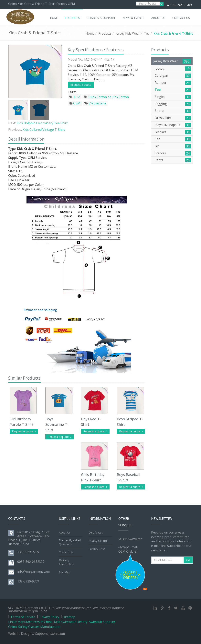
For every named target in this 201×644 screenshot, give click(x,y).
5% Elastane (95, 103)
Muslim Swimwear (130, 539)
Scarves (160, 153)
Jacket (159, 68)
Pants (159, 160)
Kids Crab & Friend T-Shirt (173, 33)
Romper (161, 83)
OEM (75, 103)
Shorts (160, 111)
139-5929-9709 (181, 5)
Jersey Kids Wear (128, 33)
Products (105, 33)
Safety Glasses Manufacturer (40, 627)
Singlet (160, 97)
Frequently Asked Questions (70, 542)
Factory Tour (97, 549)
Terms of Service (23, 617)
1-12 (74, 97)
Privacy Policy (49, 617)
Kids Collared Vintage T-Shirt (44, 130)
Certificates (96, 532)
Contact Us (66, 552)
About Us (65, 532)
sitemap (69, 617)
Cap (158, 139)
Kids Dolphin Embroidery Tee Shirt (42, 123)
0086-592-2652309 (31, 562)
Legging (161, 104)
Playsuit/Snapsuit (168, 125)
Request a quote (81, 85)
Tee (147, 33)
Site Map (64, 572)
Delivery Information (66, 562)
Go (162, 4)
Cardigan (161, 75)
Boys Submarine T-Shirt (57, 424)
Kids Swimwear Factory (71, 622)
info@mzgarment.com (33, 571)
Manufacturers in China (35, 622)
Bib (157, 146)
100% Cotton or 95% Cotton (106, 97)
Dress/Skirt (163, 118)
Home (90, 33)
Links (12, 622)
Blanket (160, 132)
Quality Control (98, 541)
